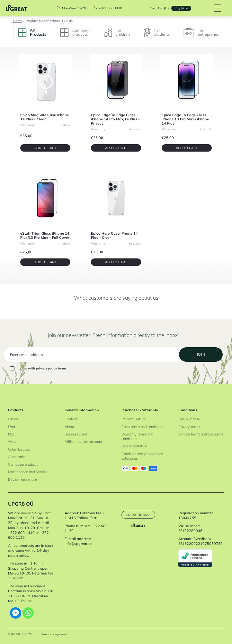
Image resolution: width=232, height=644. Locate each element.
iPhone (13, 419)
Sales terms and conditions (142, 427)
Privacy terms (189, 427)
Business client (76, 434)
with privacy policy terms (47, 368)
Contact (71, 419)
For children (117, 33)
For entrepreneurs (203, 33)
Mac (11, 434)
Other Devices (19, 449)
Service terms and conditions (201, 434)
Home (18, 21)
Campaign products (75, 32)
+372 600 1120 (111, 8)
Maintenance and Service (28, 472)
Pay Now (181, 8)
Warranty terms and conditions (137, 436)
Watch (13, 442)
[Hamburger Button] (218, 8)
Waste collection (134, 446)
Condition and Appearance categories (142, 456)
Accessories (17, 457)
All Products (32, 32)
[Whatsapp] (28, 613)
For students (157, 33)
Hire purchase (189, 419)
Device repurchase (22, 480)
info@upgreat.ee (78, 544)
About (69, 427)
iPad (11, 427)
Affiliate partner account (83, 442)
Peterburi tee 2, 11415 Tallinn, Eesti (85, 515)
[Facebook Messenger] (16, 613)
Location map (138, 515)
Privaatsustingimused (54, 634)
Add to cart (45, 148)
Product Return (134, 419)
